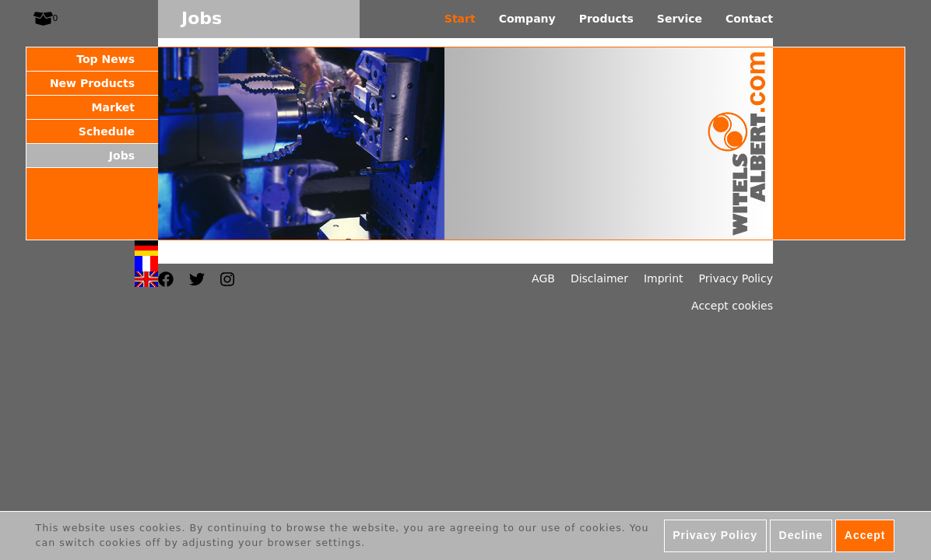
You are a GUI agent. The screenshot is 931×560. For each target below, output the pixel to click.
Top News (105, 59)
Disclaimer (599, 278)
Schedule (107, 131)
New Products (92, 83)
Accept (865, 539)
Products (606, 19)
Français (146, 264)
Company (527, 19)
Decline (801, 539)
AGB (543, 278)
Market (113, 107)
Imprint (664, 278)
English (146, 279)
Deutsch (146, 248)
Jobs (122, 156)
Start (460, 19)
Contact (749, 19)
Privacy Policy (736, 278)
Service (680, 19)
